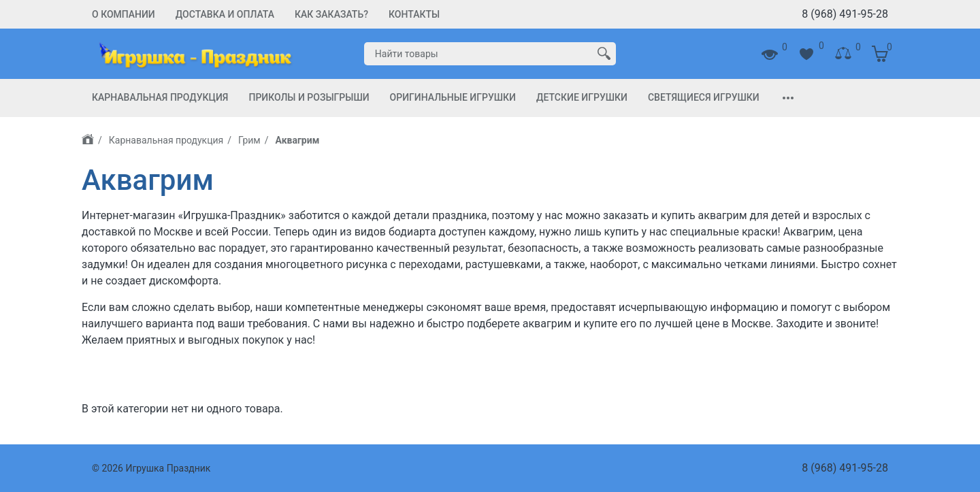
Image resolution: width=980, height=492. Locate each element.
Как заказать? (331, 14)
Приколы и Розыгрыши (309, 97)
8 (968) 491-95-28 (845, 14)
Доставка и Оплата (225, 14)
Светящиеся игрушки (704, 97)
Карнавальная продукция (160, 97)
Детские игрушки (582, 97)
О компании (124, 14)
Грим (249, 140)
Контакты (414, 14)
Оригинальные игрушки (453, 97)
